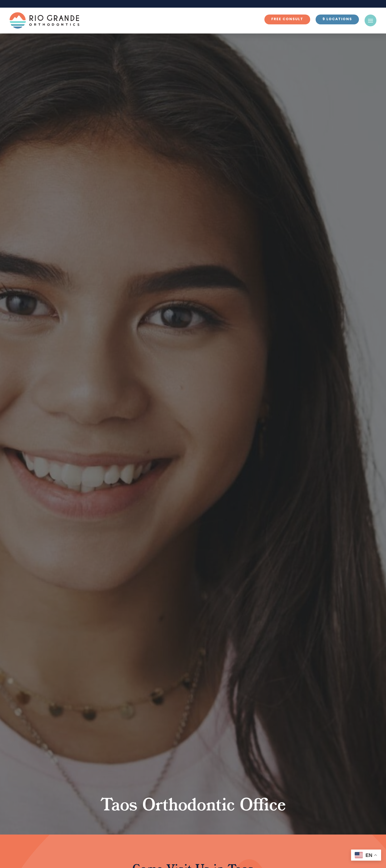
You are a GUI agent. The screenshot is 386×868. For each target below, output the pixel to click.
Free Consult (287, 19)
